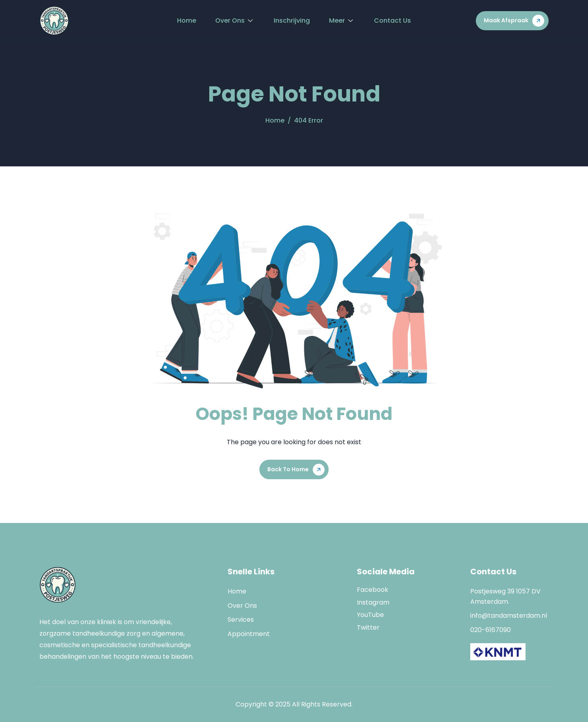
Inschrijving (292, 20)
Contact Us (392, 20)
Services (241, 620)
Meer (342, 20)
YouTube (370, 615)
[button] (512, 21)
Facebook (373, 590)
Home (187, 20)
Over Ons (235, 20)
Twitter (368, 627)
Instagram (373, 602)
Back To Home (288, 469)
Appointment (249, 634)
